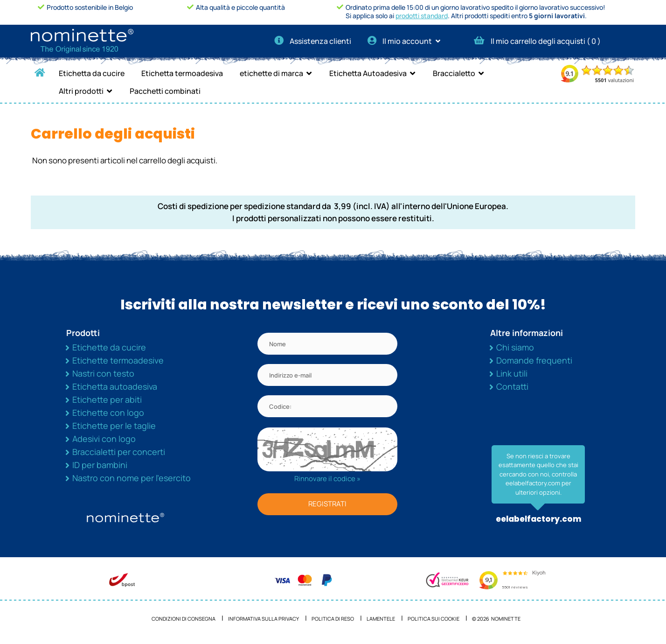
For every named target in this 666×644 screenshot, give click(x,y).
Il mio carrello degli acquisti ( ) (537, 41)
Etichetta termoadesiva (182, 73)
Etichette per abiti (107, 399)
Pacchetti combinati (165, 91)
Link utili (512, 373)
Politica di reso (333, 619)
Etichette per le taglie (114, 426)
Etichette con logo (108, 413)
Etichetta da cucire (92, 73)
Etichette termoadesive (118, 360)
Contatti (512, 386)
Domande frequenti (534, 360)
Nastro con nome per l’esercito (132, 478)
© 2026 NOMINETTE (496, 619)
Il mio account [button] (407, 41)
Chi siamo (515, 347)
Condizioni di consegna (184, 619)
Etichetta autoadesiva (115, 386)
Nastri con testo (103, 373)
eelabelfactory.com (538, 519)
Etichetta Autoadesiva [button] (368, 73)
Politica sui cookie (434, 619)
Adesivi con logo (104, 439)
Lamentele (381, 619)
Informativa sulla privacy (264, 619)
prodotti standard (422, 16)
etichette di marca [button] (271, 73)
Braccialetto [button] (454, 73)
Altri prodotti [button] (81, 91)
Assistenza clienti (313, 41)
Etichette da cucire (109, 347)
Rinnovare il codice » (327, 479)
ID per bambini (100, 465)
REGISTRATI (327, 504)
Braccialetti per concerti (119, 452)
